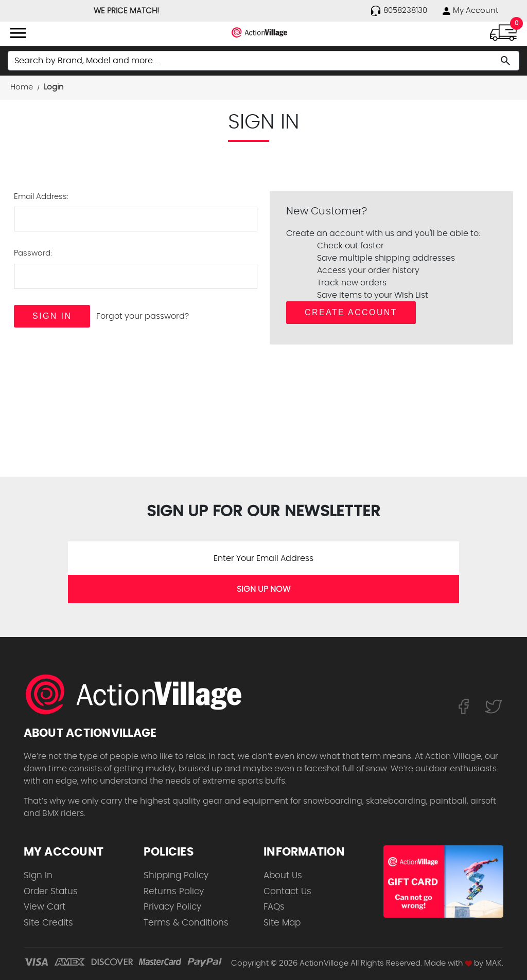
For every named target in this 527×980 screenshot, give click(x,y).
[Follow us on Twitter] (494, 706)
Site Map (282, 923)
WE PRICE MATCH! (126, 11)
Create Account (351, 312)
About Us (283, 875)
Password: (33, 253)
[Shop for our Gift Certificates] (443, 882)
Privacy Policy (172, 907)
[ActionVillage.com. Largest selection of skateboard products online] (139, 694)
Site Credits (48, 923)
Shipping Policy (176, 875)
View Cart (45, 907)
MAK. (494, 963)
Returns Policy (174, 891)
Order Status (51, 891)
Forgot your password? (143, 316)
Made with (448, 963)
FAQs (274, 907)
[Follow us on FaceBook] (463, 706)
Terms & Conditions (186, 923)
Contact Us (287, 891)
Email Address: (41, 197)
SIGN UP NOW (263, 589)
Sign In (38, 875)
